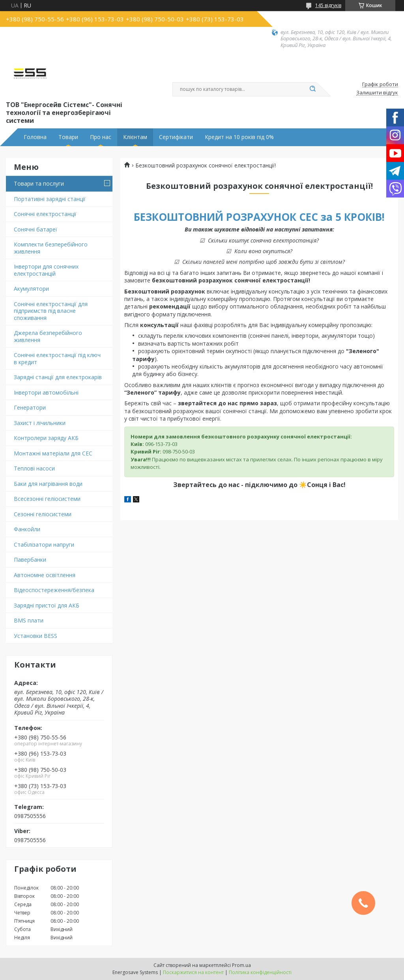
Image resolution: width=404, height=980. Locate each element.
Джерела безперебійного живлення (48, 336)
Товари (68, 137)
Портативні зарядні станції (50, 199)
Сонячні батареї (36, 229)
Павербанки (30, 560)
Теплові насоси (34, 468)
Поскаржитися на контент (193, 972)
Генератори (30, 407)
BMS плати (29, 620)
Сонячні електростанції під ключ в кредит (57, 358)
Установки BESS (36, 636)
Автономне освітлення (45, 575)
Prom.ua (241, 965)
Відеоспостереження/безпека (54, 590)
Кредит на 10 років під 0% (239, 137)
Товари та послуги (39, 183)
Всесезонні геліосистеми (47, 499)
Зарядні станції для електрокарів (58, 377)
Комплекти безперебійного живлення (51, 248)
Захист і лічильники (40, 423)
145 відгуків (328, 5)
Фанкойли (27, 529)
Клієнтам (135, 137)
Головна (35, 137)
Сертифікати (176, 137)
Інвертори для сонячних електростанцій (46, 270)
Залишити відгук (377, 93)
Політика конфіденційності (260, 972)
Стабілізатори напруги (44, 545)
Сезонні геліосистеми (43, 514)
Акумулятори (31, 289)
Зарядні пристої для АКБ (47, 605)
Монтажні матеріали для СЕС (53, 453)
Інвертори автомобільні (46, 392)
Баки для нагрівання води (48, 484)
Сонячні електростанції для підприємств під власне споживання (51, 311)
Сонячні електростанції (45, 214)
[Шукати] (312, 89)
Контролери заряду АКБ (46, 438)
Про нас (101, 137)
